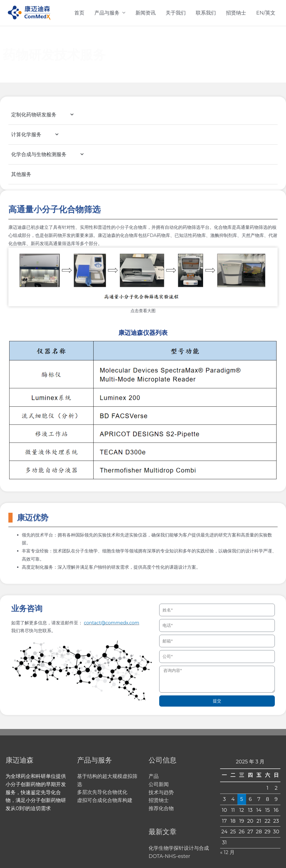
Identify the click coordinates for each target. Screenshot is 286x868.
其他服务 (21, 175)
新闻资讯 (146, 13)
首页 (79, 13)
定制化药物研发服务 (49, 115)
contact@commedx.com (111, 623)
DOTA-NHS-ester (170, 856)
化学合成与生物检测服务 (54, 155)
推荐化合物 (161, 809)
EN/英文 (266, 13)
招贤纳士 (236, 13)
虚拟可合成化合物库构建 (105, 801)
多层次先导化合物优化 (102, 792)
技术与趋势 (161, 792)
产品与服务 (107, 13)
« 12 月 (227, 852)
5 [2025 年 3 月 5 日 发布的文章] (242, 799)
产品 (154, 777)
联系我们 (206, 13)
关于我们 (176, 13)
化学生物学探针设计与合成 (179, 848)
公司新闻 (159, 784)
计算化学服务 (42, 135)
